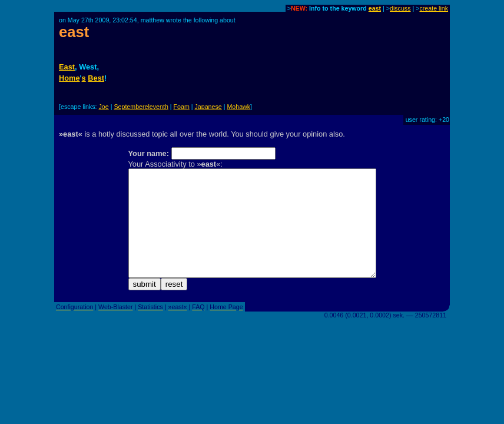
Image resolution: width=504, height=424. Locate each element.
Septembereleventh (141, 107)
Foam (182, 107)
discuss (400, 8)
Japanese (208, 107)
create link (434, 8)
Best (96, 78)
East (67, 67)
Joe (104, 107)
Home (69, 78)
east (375, 8)
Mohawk (238, 107)
